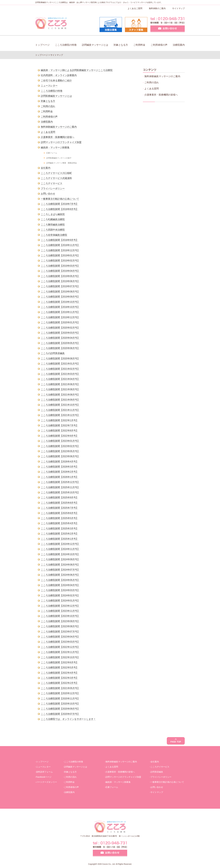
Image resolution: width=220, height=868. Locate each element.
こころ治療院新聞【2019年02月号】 (60, 261)
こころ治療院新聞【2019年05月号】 (60, 276)
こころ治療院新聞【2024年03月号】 (60, 590)
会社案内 (46, 168)
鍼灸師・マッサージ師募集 (55, 147)
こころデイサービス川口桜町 (56, 173)
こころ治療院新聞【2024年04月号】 (60, 585)
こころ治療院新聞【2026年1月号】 (60, 477)
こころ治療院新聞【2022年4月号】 (60, 673)
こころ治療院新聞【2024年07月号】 (60, 570)
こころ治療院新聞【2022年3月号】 (60, 678)
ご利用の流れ (48, 106)
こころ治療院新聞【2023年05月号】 (60, 451)
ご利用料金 (139, 45)
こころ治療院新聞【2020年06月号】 (60, 348)
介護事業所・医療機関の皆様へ (58, 137)
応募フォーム (52, 153)
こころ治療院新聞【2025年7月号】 (60, 508)
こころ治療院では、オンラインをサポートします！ (68, 719)
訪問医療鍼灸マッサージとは (56, 96)
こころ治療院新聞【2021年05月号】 (60, 688)
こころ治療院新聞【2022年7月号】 (60, 425)
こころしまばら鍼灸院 (53, 214)
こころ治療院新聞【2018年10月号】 (60, 307)
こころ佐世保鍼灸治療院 (54, 235)
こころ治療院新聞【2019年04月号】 (60, 271)
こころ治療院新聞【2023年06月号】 (60, 456)
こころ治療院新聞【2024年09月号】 (60, 559)
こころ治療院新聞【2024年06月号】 (60, 575)
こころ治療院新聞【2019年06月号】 (60, 281)
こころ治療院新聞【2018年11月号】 (60, 245)
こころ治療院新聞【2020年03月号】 (60, 333)
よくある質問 (48, 132)
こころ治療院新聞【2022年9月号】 (60, 436)
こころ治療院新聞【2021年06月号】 (60, 384)
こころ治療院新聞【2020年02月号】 (60, 328)
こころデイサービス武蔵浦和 (56, 178)
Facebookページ (44, 777)
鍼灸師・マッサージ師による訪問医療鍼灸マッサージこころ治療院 (77, 70)
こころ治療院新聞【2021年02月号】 (60, 369)
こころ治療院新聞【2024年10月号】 (60, 554)
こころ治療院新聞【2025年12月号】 (60, 482)
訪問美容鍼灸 (157, 772)
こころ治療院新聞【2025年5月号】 (60, 518)
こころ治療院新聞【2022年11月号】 (60, 652)
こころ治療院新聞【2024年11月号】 (60, 549)
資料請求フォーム (44, 772)
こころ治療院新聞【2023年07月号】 (60, 632)
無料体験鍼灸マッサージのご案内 (59, 127)
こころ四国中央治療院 (53, 230)
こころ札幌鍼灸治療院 (53, 219)
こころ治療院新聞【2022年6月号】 (60, 662)
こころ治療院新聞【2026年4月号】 (60, 462)
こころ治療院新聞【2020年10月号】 (60, 704)
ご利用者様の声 (159, 45)
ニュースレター (49, 86)
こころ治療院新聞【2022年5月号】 (60, 668)
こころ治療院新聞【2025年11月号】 (60, 487)
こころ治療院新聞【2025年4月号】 (60, 523)
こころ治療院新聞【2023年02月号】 (60, 446)
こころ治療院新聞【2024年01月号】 (60, 601)
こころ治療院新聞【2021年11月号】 (60, 410)
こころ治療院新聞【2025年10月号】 (60, 492)
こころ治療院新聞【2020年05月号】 (60, 343)
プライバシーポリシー (53, 189)
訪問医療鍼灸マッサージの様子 (59, 158)
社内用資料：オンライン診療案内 (59, 75)
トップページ (42, 45)
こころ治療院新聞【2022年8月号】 (60, 431)
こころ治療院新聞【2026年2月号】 (60, 472)
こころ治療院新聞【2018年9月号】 (60, 240)
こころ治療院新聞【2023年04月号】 (60, 637)
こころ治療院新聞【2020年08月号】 (60, 359)
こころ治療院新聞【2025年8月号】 (60, 503)
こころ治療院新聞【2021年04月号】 (60, 379)
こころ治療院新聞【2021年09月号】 (60, 400)
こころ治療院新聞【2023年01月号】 (60, 441)
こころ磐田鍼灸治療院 (53, 225)
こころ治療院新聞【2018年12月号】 (60, 250)
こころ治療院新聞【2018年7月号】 (60, 204)
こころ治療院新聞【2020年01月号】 (60, 322)
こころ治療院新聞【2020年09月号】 (60, 709)
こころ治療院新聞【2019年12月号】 (60, 317)
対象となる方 (121, 45)
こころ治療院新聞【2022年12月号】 (60, 647)
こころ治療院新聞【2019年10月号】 (60, 302)
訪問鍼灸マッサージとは (95, 45)
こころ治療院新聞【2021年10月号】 (60, 405)
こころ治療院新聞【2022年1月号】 (60, 420)
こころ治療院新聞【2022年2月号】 (60, 683)
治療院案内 (179, 45)
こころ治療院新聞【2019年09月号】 (60, 297)
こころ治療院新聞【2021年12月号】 (60, 415)
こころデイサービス (52, 183)
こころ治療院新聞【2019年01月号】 (60, 255)
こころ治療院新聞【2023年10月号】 (60, 616)
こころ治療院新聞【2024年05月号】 (60, 580)
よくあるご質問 (135, 8)
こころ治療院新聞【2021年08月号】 (60, 389)
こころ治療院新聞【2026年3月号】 (60, 467)
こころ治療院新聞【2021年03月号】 (60, 374)
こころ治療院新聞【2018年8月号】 (60, 209)
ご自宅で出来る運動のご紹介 (56, 81)
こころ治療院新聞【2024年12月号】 (60, 544)
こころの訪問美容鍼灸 (53, 353)
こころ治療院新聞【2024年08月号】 (60, 565)
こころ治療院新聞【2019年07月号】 (60, 286)
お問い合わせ (48, 194)
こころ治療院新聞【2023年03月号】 (60, 642)
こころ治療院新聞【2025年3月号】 (60, 529)
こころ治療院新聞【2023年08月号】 (60, 626)
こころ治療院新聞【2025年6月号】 (60, 513)
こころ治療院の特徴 (66, 45)
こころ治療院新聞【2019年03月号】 (60, 266)
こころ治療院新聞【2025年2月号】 (60, 534)
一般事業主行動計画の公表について (60, 199)
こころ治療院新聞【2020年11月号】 (60, 699)
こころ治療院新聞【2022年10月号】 (60, 657)
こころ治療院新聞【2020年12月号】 (60, 693)
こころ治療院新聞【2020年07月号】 (60, 714)
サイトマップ (178, 8)
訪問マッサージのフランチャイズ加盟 (61, 142)
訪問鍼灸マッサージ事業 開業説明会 (62, 163)
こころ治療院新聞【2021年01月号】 (60, 364)
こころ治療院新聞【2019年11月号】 (60, 312)
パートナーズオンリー (46, 782)
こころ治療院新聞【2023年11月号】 (60, 611)
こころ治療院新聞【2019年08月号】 (60, 292)
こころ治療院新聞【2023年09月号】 (60, 621)
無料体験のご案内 (157, 8)
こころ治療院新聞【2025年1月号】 (60, 539)
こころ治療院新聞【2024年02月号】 (60, 595)
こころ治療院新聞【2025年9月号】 (60, 498)
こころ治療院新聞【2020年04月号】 (60, 338)
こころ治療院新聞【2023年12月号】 (60, 606)
